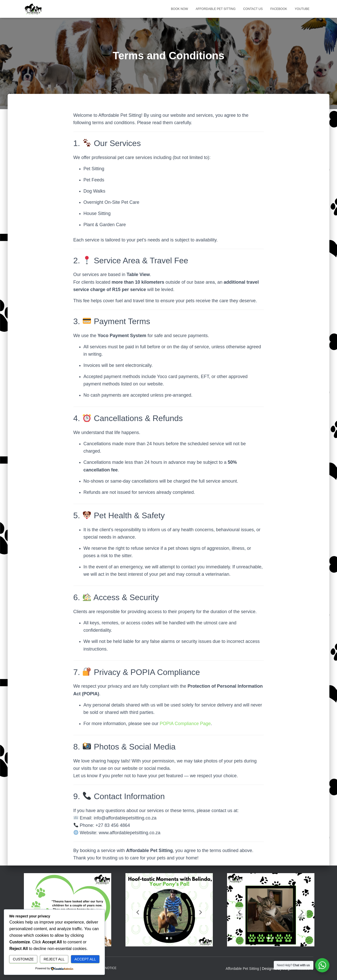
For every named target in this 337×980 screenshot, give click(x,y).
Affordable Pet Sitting (215, 9)
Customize (23, 959)
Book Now (179, 9)
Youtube (302, 9)
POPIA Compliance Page (185, 724)
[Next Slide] (200, 912)
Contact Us (253, 9)
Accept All (85, 959)
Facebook (279, 9)
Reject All (54, 959)
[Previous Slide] (138, 912)
